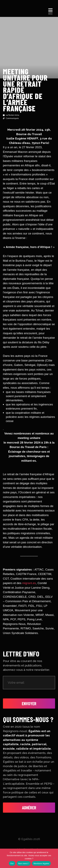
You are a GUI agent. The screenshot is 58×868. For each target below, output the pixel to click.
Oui (12, 863)
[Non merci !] (54, 858)
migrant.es (29, 583)
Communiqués (12, 118)
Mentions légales (41, 863)
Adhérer (29, 808)
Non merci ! (24, 863)
